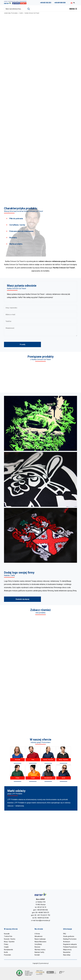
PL (74, 3)
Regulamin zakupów (70, 944)
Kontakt (37, 955)
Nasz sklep (67, 955)
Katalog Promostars (70, 939)
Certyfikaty (38, 944)
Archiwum (67, 942)
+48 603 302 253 (46, 3)
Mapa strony (67, 950)
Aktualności (38, 936)
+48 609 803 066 (42, 910)
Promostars (14, 13)
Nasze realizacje (40, 939)
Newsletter (67, 952)
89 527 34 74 (42, 907)
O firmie (37, 934)
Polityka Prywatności (70, 947)
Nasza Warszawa (40, 942)
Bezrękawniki (48, 773)
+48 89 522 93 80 (43, 918)
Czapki (33, 773)
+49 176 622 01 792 (44, 915)
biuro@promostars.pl (43, 920)
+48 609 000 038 (60, 3)
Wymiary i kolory (40, 950)
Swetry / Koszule (48, 755)
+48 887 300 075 (44, 913)
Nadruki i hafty (39, 952)
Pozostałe (7, 955)
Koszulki (18, 755)
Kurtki (21, 13)
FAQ (65, 934)
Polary (18, 773)
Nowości (37, 947)
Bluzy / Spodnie (63, 755)
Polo (33, 755)
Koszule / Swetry (10, 939)
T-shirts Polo (8, 936)
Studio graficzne (69, 936)
